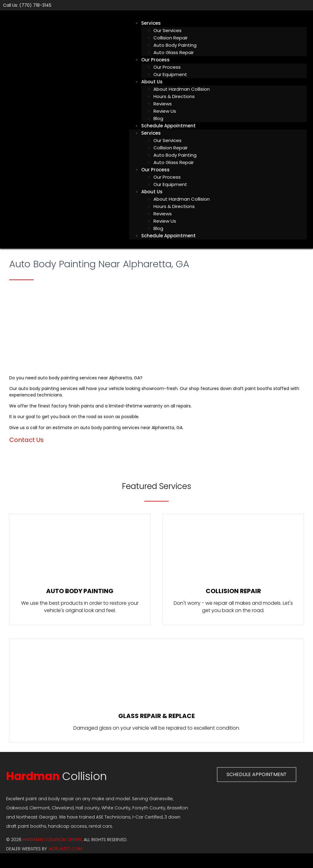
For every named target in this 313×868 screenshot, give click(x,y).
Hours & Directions (174, 96)
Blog (158, 228)
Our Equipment (170, 74)
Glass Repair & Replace (156, 716)
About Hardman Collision (182, 89)
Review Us (165, 111)
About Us (152, 82)
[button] (257, 775)
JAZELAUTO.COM (65, 849)
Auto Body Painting (175, 45)
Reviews (163, 104)
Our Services (168, 30)
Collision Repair (171, 38)
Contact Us (26, 440)
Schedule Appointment (168, 126)
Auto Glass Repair (174, 52)
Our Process (155, 60)
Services (151, 23)
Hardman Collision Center (52, 840)
